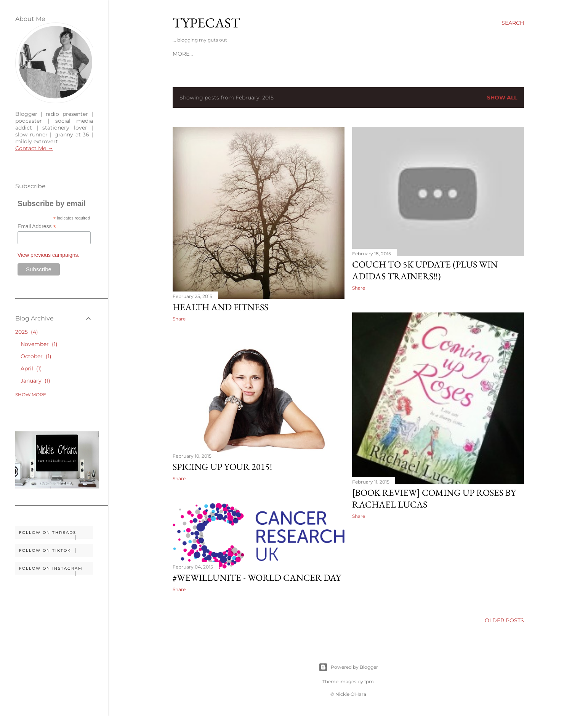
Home (181, 54)
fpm (369, 682)
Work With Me (217, 54)
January (35, 381)
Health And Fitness (220, 307)
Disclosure (261, 54)
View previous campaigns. (48, 255)
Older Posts (504, 620)
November (39, 344)
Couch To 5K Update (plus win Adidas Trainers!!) (425, 270)
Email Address (37, 227)
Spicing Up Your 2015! (222, 467)
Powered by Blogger (348, 667)
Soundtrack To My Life (320, 54)
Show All (502, 98)
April (31, 368)
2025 (27, 332)
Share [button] (179, 319)
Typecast (206, 23)
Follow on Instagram (56, 570)
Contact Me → (34, 148)
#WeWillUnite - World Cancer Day (257, 577)
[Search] (513, 23)
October (36, 356)
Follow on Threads (56, 534)
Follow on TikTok (56, 551)
